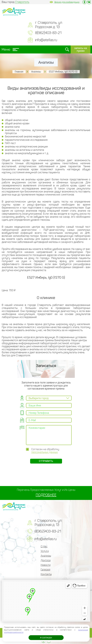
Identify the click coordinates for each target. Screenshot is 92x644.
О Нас (44, 546)
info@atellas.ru (46, 40)
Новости (46, 565)
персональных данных (45, 452)
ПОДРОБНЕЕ (46, 495)
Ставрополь (22, 2)
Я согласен (46, 638)
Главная (19, 72)
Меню (10, 49)
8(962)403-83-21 (48, 33)
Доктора (46, 560)
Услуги (45, 551)
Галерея (45, 570)
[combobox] (49, 398)
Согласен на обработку (45, 451)
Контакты (46, 574)
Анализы (36, 72)
